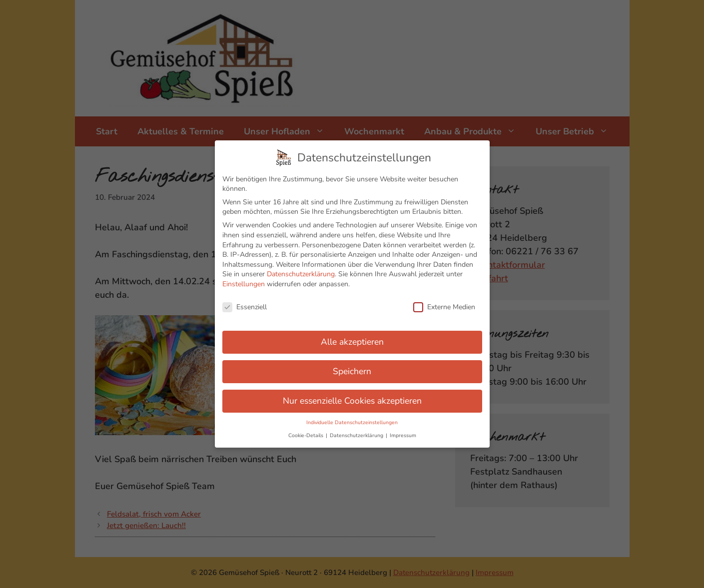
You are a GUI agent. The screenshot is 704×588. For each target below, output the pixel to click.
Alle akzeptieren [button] (352, 339)
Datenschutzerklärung (301, 271)
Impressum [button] (403, 432)
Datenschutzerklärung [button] (357, 432)
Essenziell (245, 303)
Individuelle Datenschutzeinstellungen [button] (352, 419)
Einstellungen (244, 281)
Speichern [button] (352, 368)
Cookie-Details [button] (307, 432)
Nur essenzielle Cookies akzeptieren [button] (352, 398)
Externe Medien (444, 303)
